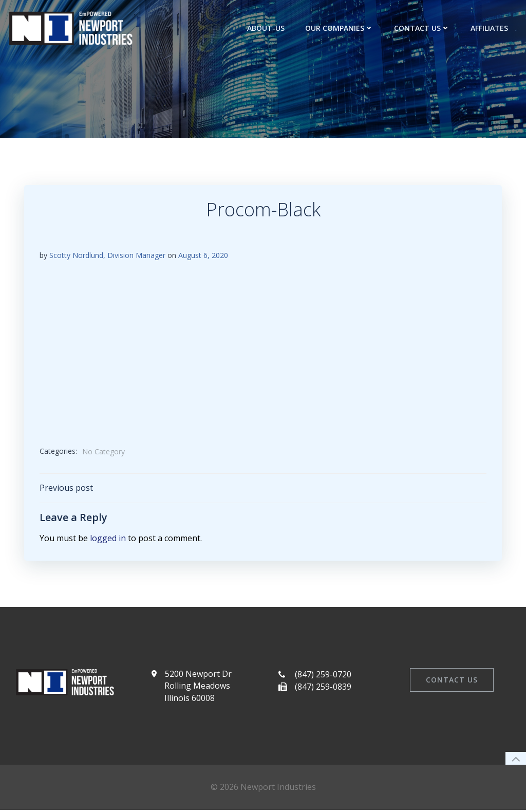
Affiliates (489, 28)
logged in (108, 539)
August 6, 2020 (203, 256)
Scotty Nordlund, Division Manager (107, 256)
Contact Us (422, 28)
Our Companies (339, 28)
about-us (266, 28)
